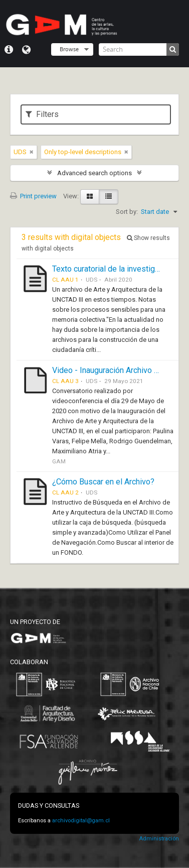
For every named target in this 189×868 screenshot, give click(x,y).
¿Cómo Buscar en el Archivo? (103, 482)
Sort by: (127, 212)
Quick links (9, 50)
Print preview (33, 196)
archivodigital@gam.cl (81, 821)
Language (26, 50)
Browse (69, 49)
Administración (159, 839)
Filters (42, 114)
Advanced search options (94, 173)
